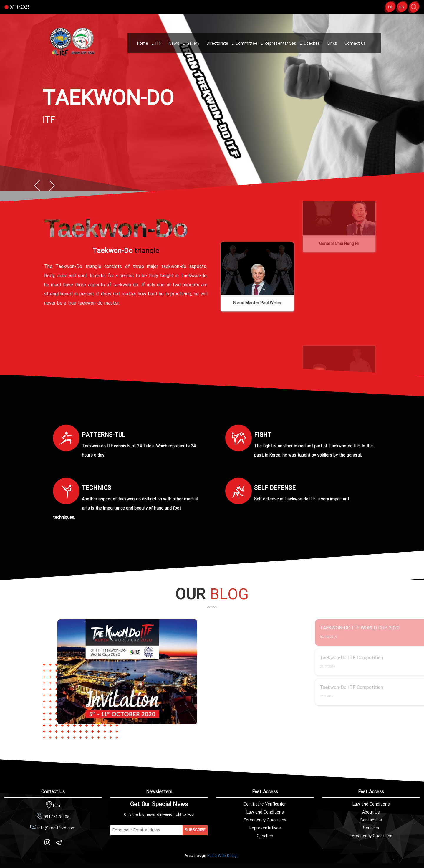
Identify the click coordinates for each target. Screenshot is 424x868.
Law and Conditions (371, 804)
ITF (156, 44)
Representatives (278, 44)
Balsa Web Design (223, 856)
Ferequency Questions (371, 836)
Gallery (191, 44)
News (174, 44)
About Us (371, 812)
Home (143, 44)
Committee (244, 44)
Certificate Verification (265, 804)
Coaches (309, 44)
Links (332, 44)
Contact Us (355, 44)
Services (371, 828)
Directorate (217, 44)
